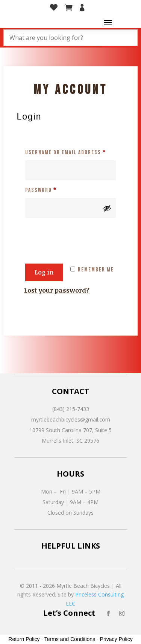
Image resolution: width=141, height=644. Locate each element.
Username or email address (70, 152)
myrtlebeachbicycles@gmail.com (71, 419)
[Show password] (107, 208)
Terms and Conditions (70, 639)
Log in (44, 272)
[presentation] (81, 236)
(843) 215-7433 (71, 409)
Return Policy (24, 639)
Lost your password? (57, 290)
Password (53, 189)
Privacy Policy (116, 639)
